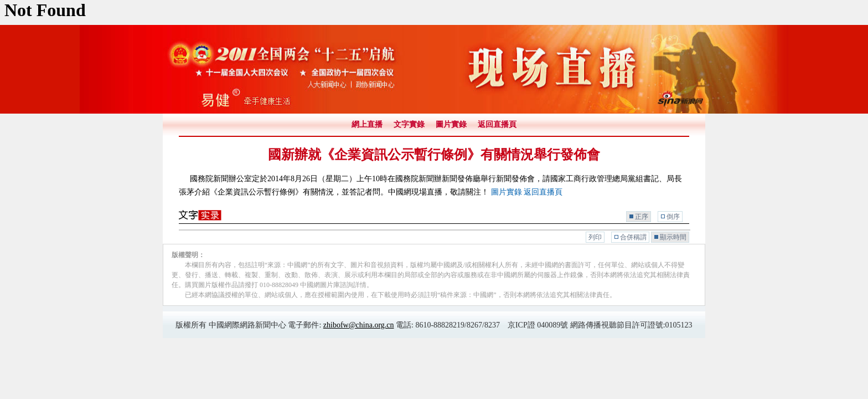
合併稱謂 (633, 237)
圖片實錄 (451, 124)
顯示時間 (673, 237)
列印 (595, 237)
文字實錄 (409, 124)
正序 (642, 217)
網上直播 (367, 124)
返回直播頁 (497, 124)
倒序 (673, 217)
